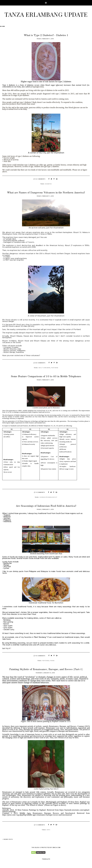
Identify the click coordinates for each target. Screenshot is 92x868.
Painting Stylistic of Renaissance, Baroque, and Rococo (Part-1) (46, 669)
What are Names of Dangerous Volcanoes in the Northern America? (46, 193)
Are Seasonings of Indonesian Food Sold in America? (46, 506)
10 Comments (39, 656)
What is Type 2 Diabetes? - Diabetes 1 (46, 35)
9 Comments (39, 492)
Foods (52, 661)
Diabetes (48, 184)
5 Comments (39, 825)
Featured (55, 368)
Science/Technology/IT (48, 497)
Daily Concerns (45, 368)
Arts (48, 830)
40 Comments (39, 363)
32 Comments (39, 179)
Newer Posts (8, 839)
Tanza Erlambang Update (46, 14)
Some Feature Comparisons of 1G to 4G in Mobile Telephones (46, 376)
